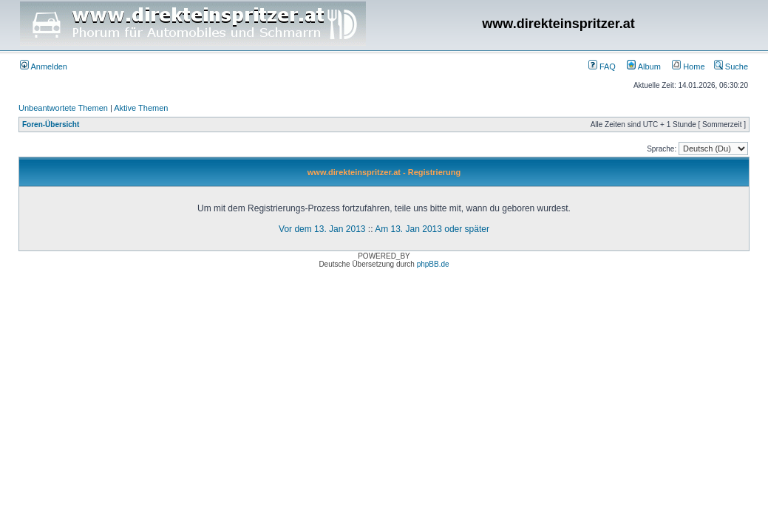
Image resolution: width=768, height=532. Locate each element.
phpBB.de (433, 264)
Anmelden (44, 66)
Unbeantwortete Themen (63, 108)
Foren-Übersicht (51, 125)
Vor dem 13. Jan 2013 (322, 229)
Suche (731, 66)
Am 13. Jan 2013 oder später (432, 229)
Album (644, 66)
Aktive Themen (141, 108)
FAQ (602, 66)
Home (688, 66)
